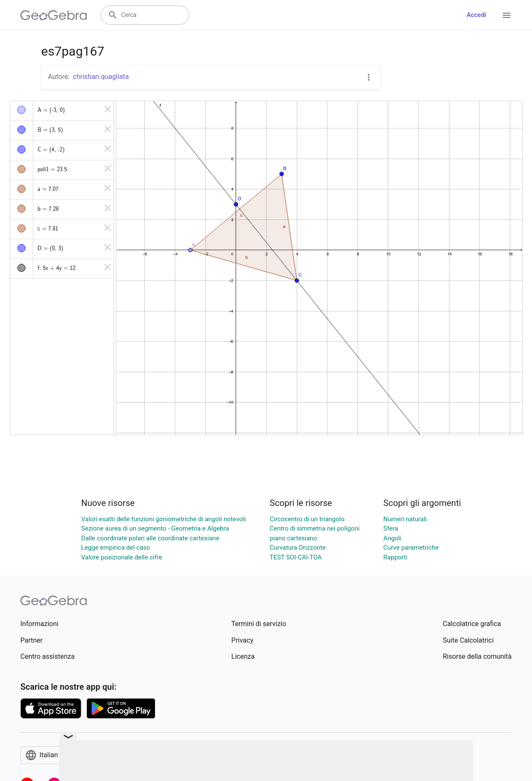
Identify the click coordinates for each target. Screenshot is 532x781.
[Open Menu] (507, 15)
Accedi (476, 15)
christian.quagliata (101, 77)
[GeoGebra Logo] (54, 15)
